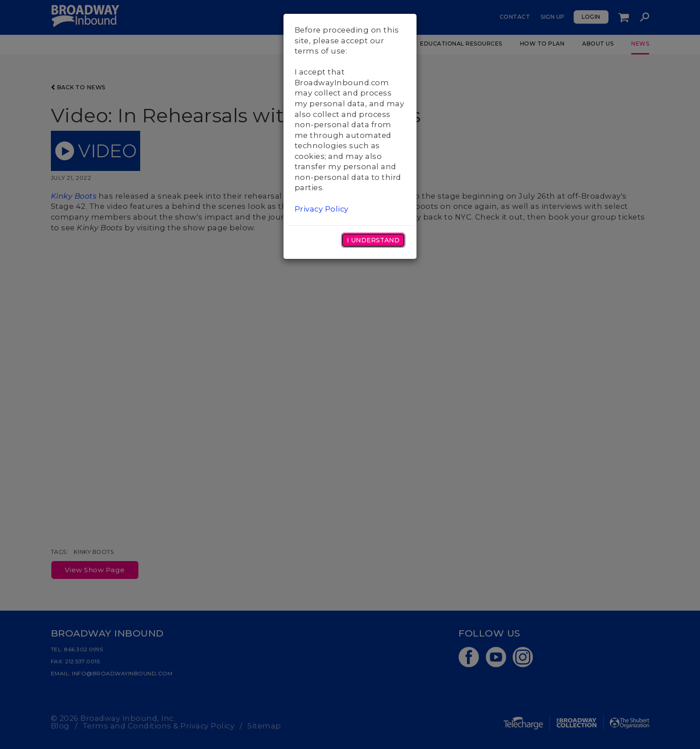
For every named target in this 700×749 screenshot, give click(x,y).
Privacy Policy (322, 209)
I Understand (373, 240)
